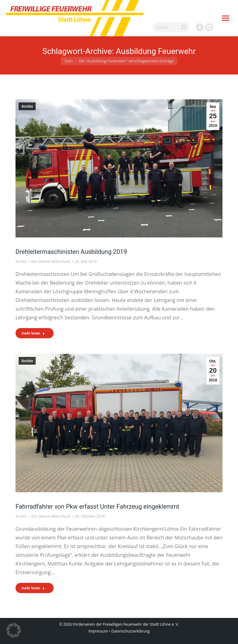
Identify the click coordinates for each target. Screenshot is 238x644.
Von (51, 261)
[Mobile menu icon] (226, 18)
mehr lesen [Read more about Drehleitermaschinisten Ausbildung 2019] (33, 333)
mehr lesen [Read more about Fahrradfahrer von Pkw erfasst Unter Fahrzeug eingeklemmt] (33, 588)
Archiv (27, 106)
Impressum (98, 631)
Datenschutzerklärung (130, 631)
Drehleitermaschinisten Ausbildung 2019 (71, 252)
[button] (14, 630)
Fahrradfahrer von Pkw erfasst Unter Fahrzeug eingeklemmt (97, 507)
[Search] (171, 27)
